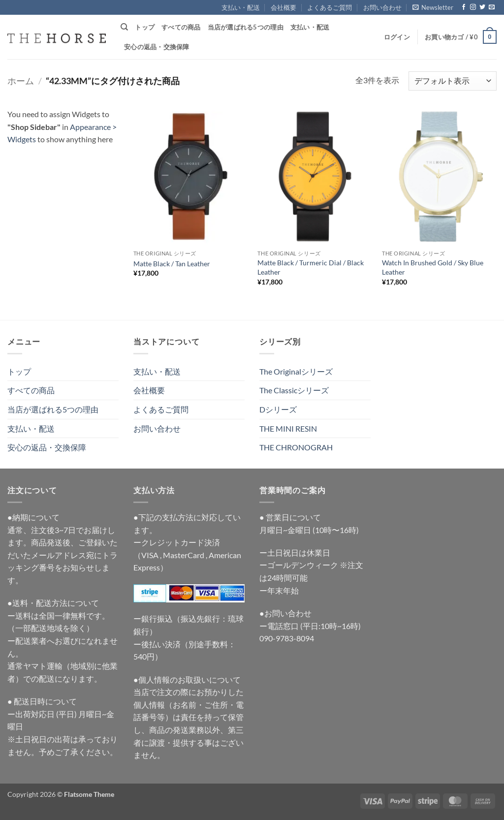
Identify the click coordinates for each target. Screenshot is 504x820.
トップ (145, 27)
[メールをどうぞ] (492, 7)
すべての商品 (181, 27)
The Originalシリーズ (296, 371)
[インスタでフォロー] (473, 7)
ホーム (21, 81)
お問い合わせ (382, 7)
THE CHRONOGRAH (296, 447)
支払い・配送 (241, 7)
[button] (433, 7)
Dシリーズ (278, 409)
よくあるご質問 (330, 7)
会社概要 (283, 7)
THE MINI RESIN (288, 428)
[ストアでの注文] (453, 81)
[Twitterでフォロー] (482, 7)
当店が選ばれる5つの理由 (246, 27)
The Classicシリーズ (294, 390)
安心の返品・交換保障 (157, 47)
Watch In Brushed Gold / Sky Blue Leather (433, 267)
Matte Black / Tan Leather (172, 264)
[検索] (124, 27)
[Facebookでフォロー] (464, 7)
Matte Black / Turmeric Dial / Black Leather (311, 267)
